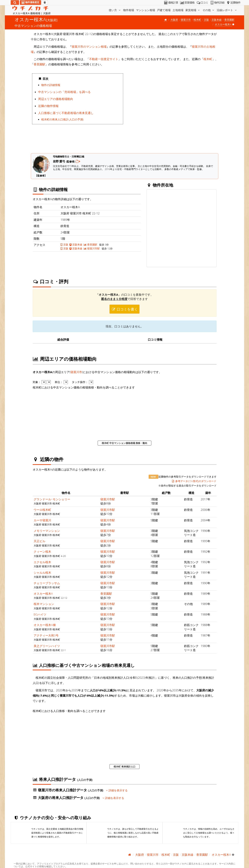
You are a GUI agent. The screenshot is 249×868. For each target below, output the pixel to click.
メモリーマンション (47, 531)
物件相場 (129, 10)
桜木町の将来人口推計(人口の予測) (62, 119)
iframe (171, 110)
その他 (209, 10)
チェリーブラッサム (47, 583)
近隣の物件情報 (48, 106)
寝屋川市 (186, 20)
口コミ (202, 3)
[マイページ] (45, 3)
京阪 (206, 20)
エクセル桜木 (42, 562)
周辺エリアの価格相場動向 (56, 99)
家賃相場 (193, 10)
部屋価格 (187, 3)
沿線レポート (227, 10)
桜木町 (197, 20)
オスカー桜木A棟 (45, 625)
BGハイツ (40, 614)
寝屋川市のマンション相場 (89, 46)
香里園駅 (229, 20)
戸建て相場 (164, 10)
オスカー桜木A (43, 594)
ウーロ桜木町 (42, 510)
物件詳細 (217, 3)
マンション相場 (146, 10)
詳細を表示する (117, 790)
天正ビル (39, 541)
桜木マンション (44, 604)
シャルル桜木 (42, 573)
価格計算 (171, 3)
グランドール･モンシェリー (52, 499)
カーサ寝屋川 (42, 520)
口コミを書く (124, 309)
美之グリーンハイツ (47, 646)
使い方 (115, 10)
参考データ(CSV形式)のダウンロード (194, 481)
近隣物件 (233, 3)
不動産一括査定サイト (104, 59)
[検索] (15, 3)
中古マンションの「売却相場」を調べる (64, 92)
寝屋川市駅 (92, 248)
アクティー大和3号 (46, 635)
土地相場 (178, 10)
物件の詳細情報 (51, 85)
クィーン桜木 (42, 551)
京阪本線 (217, 20)
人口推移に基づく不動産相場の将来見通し (66, 113)
